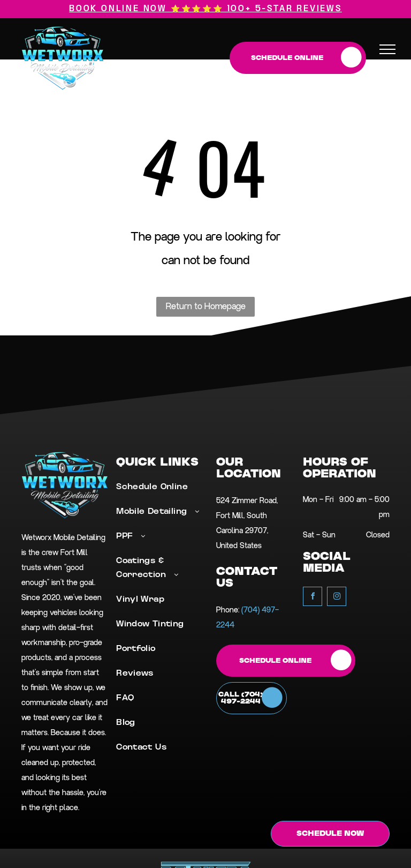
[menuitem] (159, 493)
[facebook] (313, 598)
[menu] (387, 49)
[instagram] (337, 598)
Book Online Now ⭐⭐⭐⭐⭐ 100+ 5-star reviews (205, 9)
